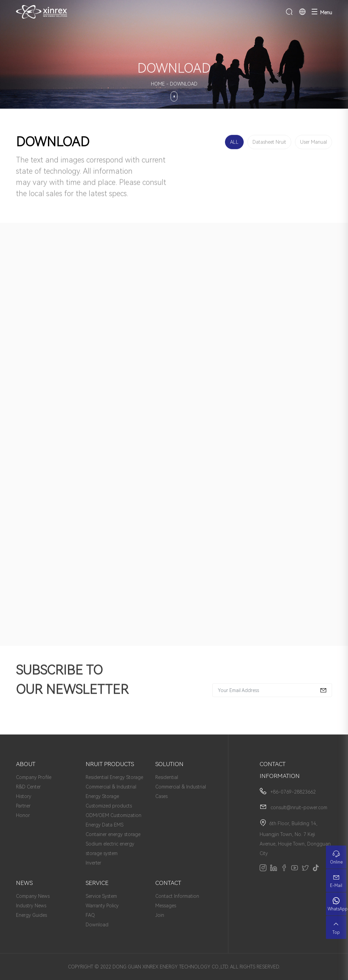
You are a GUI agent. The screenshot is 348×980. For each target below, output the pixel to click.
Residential (167, 777)
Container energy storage (113, 834)
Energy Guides (31, 915)
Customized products (109, 806)
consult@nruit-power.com (299, 807)
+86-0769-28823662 (293, 792)
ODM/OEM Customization (114, 815)
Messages (166, 906)
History (24, 796)
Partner (23, 806)
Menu (322, 12)
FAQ (90, 915)
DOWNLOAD (184, 84)
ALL (234, 143)
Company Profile (34, 777)
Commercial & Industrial (181, 787)
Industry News (31, 906)
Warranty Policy (102, 906)
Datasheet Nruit (269, 143)
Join (160, 915)
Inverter (93, 863)
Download (97, 925)
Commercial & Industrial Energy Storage (111, 792)
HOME (158, 84)
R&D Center (28, 787)
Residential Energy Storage (114, 777)
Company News (33, 896)
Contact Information (177, 896)
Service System (101, 896)
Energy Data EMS (105, 825)
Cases (161, 796)
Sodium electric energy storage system (110, 849)
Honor (23, 815)
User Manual (314, 143)
